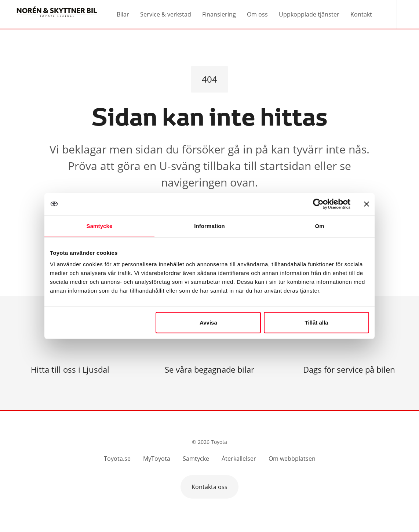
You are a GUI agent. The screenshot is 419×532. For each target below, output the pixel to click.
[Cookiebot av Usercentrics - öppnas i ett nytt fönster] (318, 204)
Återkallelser (239, 459)
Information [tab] (210, 226)
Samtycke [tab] (100, 226)
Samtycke (196, 459)
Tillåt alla (316, 323)
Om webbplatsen (292, 459)
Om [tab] (319, 226)
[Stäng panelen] (367, 204)
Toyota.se (117, 459)
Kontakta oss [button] (210, 487)
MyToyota (157, 459)
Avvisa (208, 323)
